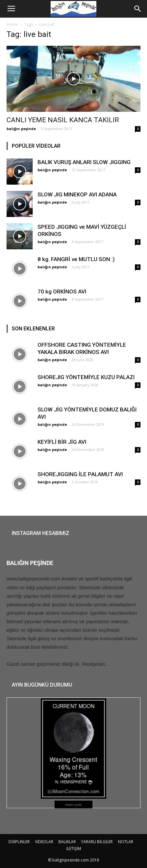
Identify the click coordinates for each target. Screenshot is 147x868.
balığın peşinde (21, 129)
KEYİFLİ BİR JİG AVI (62, 442)
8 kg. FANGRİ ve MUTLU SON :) (76, 259)
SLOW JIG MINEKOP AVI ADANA (77, 194)
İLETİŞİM (74, 849)
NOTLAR (126, 842)
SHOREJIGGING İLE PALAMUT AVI (80, 474)
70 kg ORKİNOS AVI (62, 292)
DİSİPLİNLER (19, 842)
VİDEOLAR (44, 842)
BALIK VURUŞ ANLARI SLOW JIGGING (84, 162)
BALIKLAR (67, 842)
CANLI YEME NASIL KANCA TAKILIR (63, 120)
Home (12, 24)
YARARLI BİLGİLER (97, 842)
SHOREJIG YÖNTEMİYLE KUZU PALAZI (86, 377)
